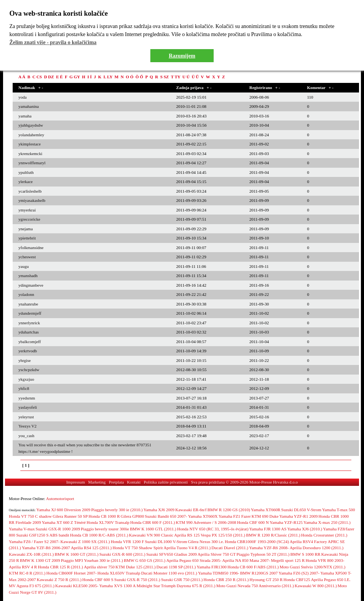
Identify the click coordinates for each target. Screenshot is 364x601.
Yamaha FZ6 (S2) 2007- (299, 573)
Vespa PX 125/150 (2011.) (223, 535)
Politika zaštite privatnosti (166, 482)
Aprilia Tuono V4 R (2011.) (187, 548)
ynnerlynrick (29, 323)
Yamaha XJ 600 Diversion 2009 (63, 510)
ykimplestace (30, 144)
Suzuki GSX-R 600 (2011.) (122, 554)
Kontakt (134, 482)
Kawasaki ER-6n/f (191, 510)
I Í (90, 77)
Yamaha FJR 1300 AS (268, 529)
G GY (75, 77)
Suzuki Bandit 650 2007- (166, 516)
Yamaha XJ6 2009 (159, 510)
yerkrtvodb (28, 351)
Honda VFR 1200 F (128, 542)
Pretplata (116, 482)
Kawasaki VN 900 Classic (151, 535)
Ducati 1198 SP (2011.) (176, 567)
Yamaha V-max (22, 529)
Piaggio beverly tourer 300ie (105, 529)
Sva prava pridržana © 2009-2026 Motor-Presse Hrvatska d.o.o (245, 482)
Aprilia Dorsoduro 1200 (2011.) (316, 548)
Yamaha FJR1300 (212, 567)
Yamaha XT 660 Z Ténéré (64, 522)
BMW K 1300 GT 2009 (40, 560)
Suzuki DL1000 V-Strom (166, 542)
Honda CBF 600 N (253, 522)
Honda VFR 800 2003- (325, 560)
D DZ (49, 77)
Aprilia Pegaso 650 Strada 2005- (194, 560)
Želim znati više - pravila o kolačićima (53, 42)
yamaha (25, 116)
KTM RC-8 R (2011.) (27, 573)
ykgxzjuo (26, 379)
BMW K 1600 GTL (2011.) (153, 529)
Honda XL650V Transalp (119, 573)
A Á (22, 77)
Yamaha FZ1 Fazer (235, 516)
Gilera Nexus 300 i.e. (206, 542)
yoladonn (26, 294)
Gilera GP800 (133, 516)
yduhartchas (29, 332)
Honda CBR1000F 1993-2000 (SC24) (257, 542)
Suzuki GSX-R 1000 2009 (58, 529)
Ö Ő (139, 77)
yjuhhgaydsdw (31, 125)
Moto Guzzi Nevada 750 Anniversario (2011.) (255, 586)
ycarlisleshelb (30, 191)
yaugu (24, 266)
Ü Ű (195, 77)
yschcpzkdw (29, 370)
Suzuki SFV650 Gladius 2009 (171, 554)
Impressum (76, 482)
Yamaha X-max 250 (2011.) (327, 522)
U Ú (186, 77)
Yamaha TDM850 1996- (218, 573)
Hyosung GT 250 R (266, 580)
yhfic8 (24, 388)
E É (59, 77)
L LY (108, 77)
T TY (175, 77)
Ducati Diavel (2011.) (230, 548)
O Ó (130, 77)
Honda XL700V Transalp (108, 522)
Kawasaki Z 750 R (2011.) (59, 580)
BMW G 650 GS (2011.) (145, 560)
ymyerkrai (27, 210)
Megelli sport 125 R (288, 560)
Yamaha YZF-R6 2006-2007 (46, 548)
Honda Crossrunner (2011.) (324, 535)
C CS (37, 77)
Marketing (97, 482)
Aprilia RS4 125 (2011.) (91, 548)
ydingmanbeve (31, 285)
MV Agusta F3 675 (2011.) (32, 586)
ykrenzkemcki (30, 154)
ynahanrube (28, 304)
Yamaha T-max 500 (339, 510)
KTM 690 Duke (265, 516)
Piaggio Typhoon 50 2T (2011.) (263, 554)
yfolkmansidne (31, 248)
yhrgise (25, 360)
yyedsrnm (27, 398)
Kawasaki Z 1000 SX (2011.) (85, 542)
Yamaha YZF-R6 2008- (269, 548)
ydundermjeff (30, 313)
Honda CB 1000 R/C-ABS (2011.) (99, 535)
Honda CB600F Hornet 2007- (72, 573)
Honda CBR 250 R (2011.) (226, 580)
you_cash (26, 436)
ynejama (26, 229)
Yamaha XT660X (203, 516)
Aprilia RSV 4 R (23, 567)
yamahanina (29, 106)
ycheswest (27, 257)
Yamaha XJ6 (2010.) (305, 529)
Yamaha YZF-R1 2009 (298, 516)
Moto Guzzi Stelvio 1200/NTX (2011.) (313, 567)
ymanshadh (28, 276)
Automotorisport (60, 499)
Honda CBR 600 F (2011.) (153, 522)
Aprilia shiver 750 (99, 567)
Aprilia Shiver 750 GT (217, 554)
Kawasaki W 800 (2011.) (316, 586)
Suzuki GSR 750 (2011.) (182, 580)
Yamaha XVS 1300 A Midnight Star (130, 586)
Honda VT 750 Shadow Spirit (138, 548)
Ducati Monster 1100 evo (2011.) (169, 573)
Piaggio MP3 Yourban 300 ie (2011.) (92, 560)
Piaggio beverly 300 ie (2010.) (117, 510)
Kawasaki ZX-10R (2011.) (31, 554)
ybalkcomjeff (30, 342)
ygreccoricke (29, 219)
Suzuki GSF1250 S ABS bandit (43, 535)
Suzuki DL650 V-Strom (301, 510)
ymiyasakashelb (32, 200)
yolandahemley (31, 135)
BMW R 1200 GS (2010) (229, 510)
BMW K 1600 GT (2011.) (76, 554)
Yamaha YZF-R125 (286, 522)
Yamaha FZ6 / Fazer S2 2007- (34, 542)
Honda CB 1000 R (104, 516)
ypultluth (26, 172)
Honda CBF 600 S (98, 580)
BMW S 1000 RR (305, 554)
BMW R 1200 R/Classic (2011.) (273, 535)
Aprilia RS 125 (187, 535)
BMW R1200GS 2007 (259, 573)
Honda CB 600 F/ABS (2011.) (253, 567)
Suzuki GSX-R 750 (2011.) (137, 580)
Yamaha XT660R (266, 510)
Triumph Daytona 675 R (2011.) (188, 586)
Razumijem (182, 56)
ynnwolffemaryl (32, 163)
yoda (22, 97)
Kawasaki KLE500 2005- (77, 586)
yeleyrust (26, 417)
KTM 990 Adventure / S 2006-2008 (206, 522)
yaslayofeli (28, 407)
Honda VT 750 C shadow (30, 516)
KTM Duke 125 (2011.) (136, 567)
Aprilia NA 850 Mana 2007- (246, 560)
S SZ (165, 77)
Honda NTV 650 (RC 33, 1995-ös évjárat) (213, 529)
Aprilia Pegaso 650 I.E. (331, 580)
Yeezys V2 (27, 426)
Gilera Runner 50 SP (70, 516)
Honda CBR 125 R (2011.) (61, 567)
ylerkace (26, 182)
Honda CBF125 (297, 580)
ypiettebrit (27, 238)
